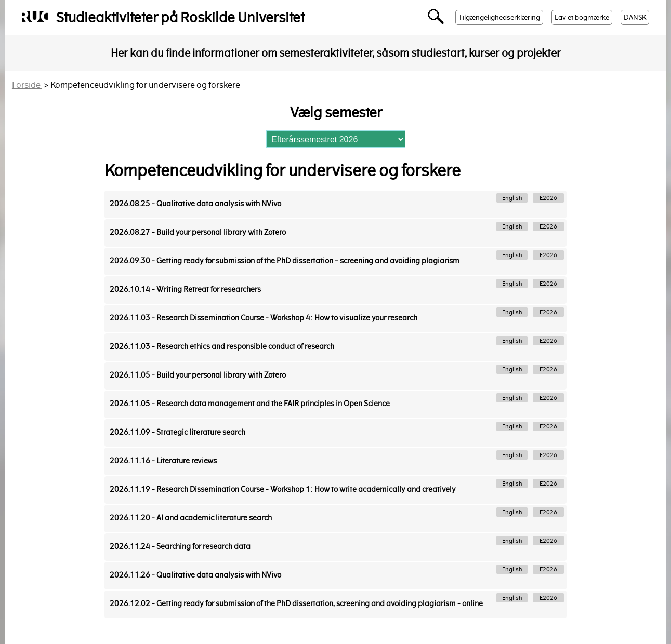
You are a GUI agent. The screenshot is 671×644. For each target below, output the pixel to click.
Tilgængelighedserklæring (499, 17)
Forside (27, 85)
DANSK (635, 17)
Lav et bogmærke (582, 17)
